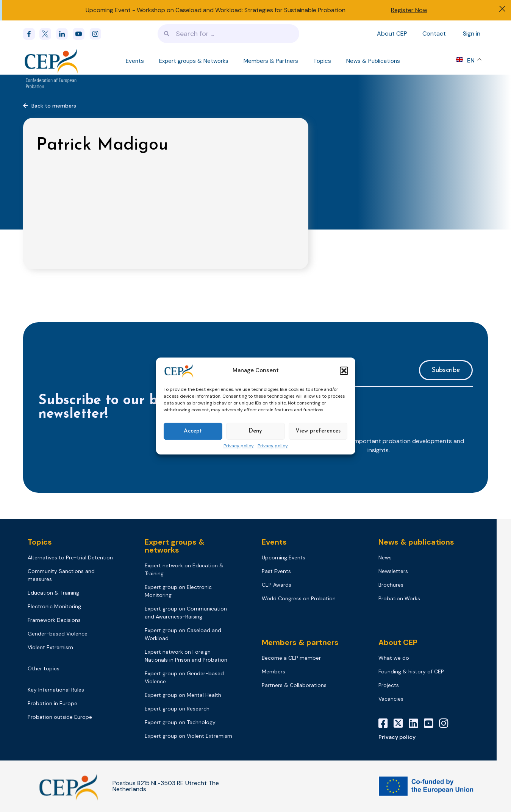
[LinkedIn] (416, 723)
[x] (48, 34)
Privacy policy (239, 446)
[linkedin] (64, 34)
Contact (434, 34)
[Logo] (52, 61)
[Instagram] (447, 723)
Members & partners (300, 642)
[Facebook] (31, 34)
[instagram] (98, 34)
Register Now (409, 10)
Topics (322, 61)
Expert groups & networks (175, 546)
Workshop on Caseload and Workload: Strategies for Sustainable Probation (241, 10)
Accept (193, 431)
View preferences (318, 431)
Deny (255, 431)
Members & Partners (271, 61)
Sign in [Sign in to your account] (472, 34)
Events (135, 61)
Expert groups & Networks (194, 61)
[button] (344, 371)
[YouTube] (431, 723)
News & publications (416, 542)
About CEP (392, 34)
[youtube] (81, 34)
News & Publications (373, 61)
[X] (401, 723)
